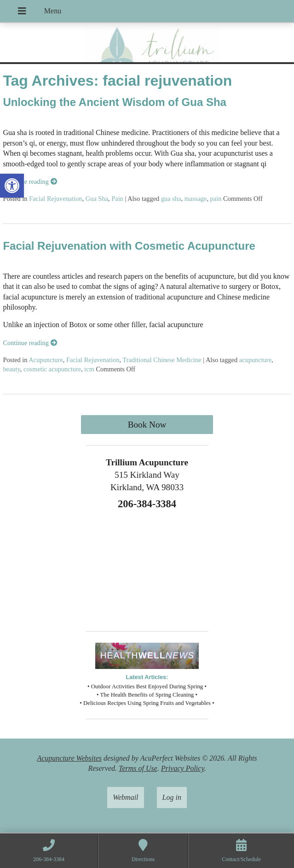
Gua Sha (97, 199)
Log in (172, 797)
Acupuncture (46, 360)
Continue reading (30, 182)
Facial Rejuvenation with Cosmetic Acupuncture (129, 246)
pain (216, 199)
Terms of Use (138, 768)
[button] (12, 186)
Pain (117, 199)
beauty (11, 369)
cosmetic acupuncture (52, 369)
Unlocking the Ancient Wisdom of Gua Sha (115, 102)
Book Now (147, 425)
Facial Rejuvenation (56, 199)
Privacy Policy (183, 768)
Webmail (125, 797)
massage (196, 199)
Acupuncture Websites (69, 758)
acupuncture (255, 360)
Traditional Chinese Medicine (162, 360)
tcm (89, 369)
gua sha (171, 199)
